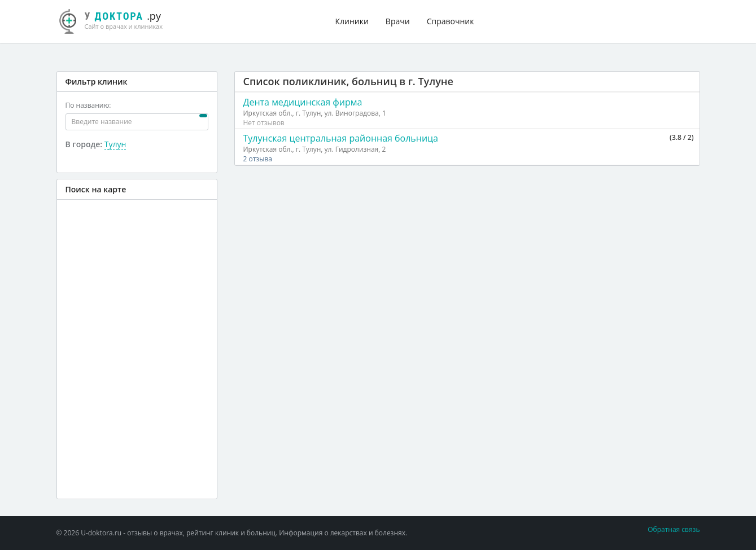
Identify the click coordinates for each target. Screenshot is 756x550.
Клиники (352, 21)
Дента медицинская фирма (303, 102)
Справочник (451, 21)
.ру (116, 20)
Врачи (398, 21)
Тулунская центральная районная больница (341, 138)
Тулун (115, 144)
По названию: (88, 105)
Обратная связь (674, 529)
